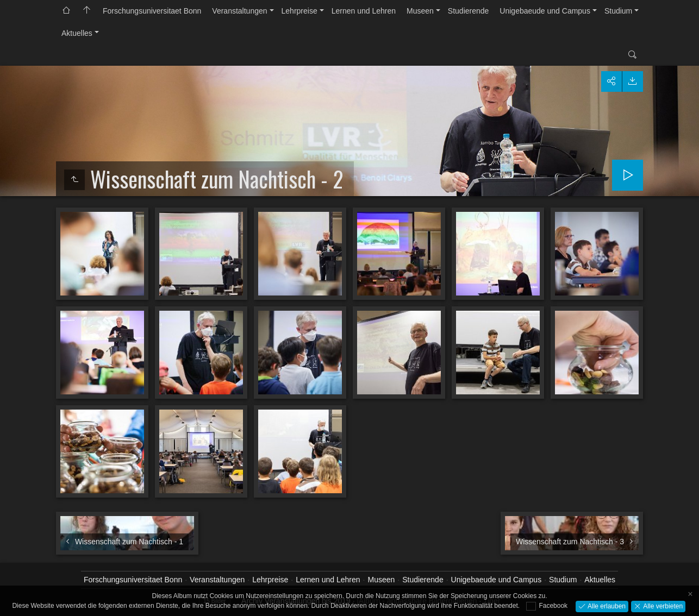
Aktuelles (77, 33)
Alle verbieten (662, 606)
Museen (420, 11)
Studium (618, 11)
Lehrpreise (299, 11)
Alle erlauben (606, 606)
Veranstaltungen (239, 11)
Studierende (469, 11)
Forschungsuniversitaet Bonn (152, 11)
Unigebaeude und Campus (545, 11)
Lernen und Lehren (364, 11)
